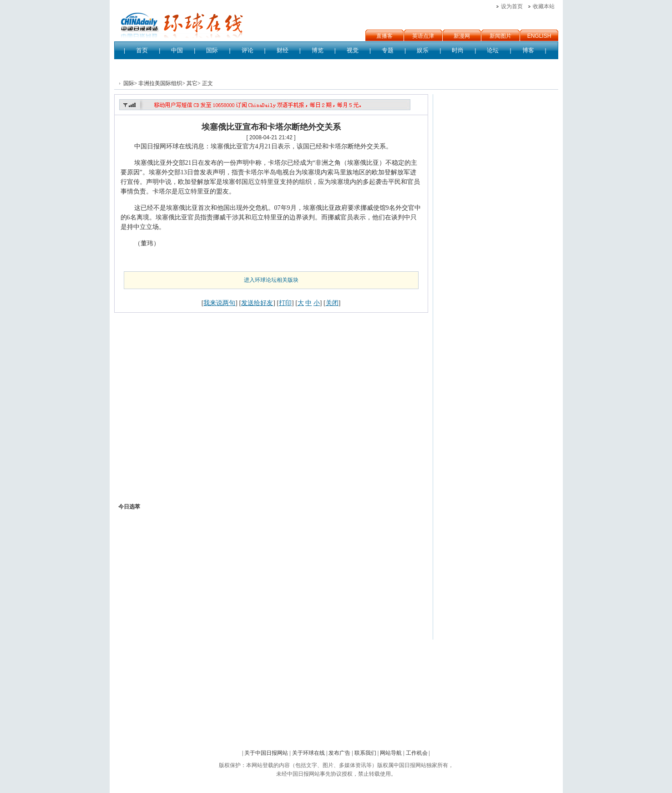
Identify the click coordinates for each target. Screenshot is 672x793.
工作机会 (417, 753)
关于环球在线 (308, 753)
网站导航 (391, 753)
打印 (285, 303)
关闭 (332, 303)
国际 (129, 83)
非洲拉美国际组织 (160, 83)
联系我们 (365, 753)
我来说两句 (219, 303)
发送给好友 (257, 303)
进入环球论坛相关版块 (271, 280)
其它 (192, 83)
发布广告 (339, 753)
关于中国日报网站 (266, 753)
